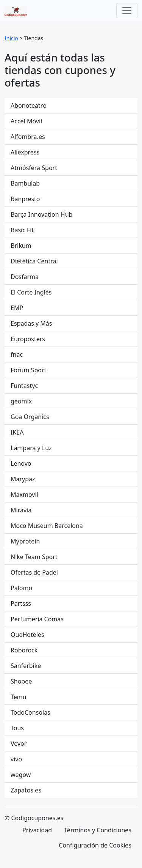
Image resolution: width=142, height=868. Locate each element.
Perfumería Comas (37, 619)
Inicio (11, 38)
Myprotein (25, 541)
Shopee (21, 681)
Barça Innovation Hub (41, 214)
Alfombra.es (28, 137)
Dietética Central (34, 261)
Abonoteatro (29, 106)
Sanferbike (26, 666)
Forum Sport (28, 370)
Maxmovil (24, 495)
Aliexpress (25, 152)
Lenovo (21, 463)
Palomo (21, 588)
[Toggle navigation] (127, 11)
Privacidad (37, 830)
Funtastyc (24, 386)
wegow (21, 775)
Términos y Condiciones (98, 830)
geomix (21, 401)
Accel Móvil (26, 121)
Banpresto (25, 199)
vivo (16, 759)
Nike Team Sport (34, 557)
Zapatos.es (26, 790)
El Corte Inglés (31, 292)
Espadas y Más (31, 323)
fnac (17, 354)
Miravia (21, 510)
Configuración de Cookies (95, 845)
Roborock (24, 650)
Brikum (21, 246)
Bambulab (25, 183)
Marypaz (23, 479)
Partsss (21, 603)
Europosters (28, 339)
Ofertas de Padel (34, 572)
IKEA (17, 432)
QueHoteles (27, 635)
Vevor (19, 744)
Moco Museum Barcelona (47, 526)
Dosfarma (25, 277)
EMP (17, 308)
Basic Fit (22, 230)
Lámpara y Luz (31, 448)
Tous (17, 728)
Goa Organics (30, 417)
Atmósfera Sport (34, 168)
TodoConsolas (30, 712)
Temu (19, 697)
